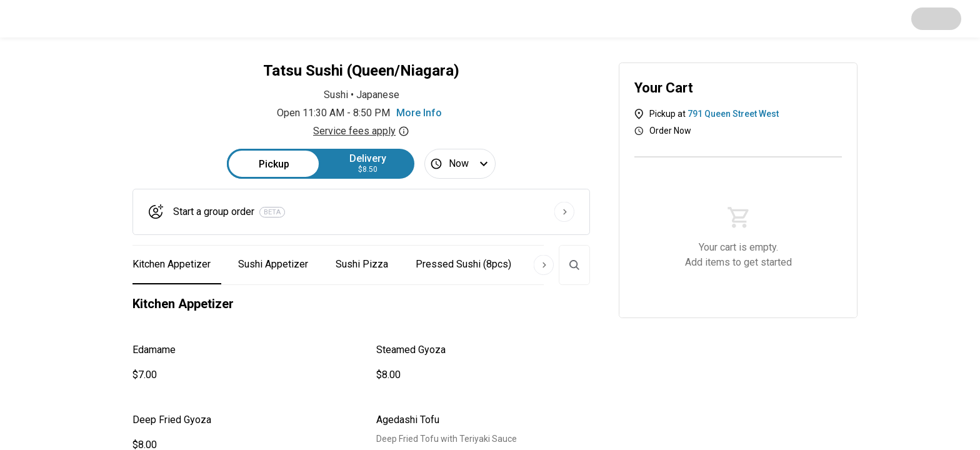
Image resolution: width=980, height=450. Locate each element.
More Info (419, 113)
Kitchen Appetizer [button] (172, 264)
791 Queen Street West (733, 114)
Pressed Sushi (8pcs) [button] (463, 264)
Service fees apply (361, 131)
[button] (239, 362)
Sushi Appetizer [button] (273, 264)
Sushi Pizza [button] (362, 264)
